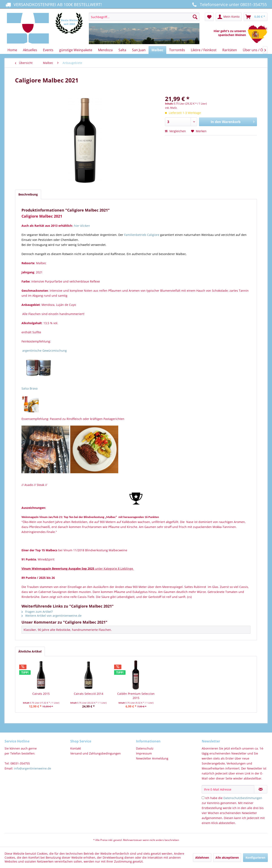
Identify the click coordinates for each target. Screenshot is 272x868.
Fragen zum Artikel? (37, 612)
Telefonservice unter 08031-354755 (229, 4)
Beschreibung (28, 194)
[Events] (48, 50)
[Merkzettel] (209, 17)
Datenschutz (145, 748)
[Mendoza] (105, 50)
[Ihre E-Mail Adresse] (228, 789)
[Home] (12, 50)
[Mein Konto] (229, 17)
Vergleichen (175, 131)
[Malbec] (157, 50)
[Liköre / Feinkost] (204, 50)
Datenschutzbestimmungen (243, 798)
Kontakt (76, 748)
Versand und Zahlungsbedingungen (96, 753)
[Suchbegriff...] (144, 17)
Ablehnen (202, 857)
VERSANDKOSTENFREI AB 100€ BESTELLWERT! (53, 4)
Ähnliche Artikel (30, 651)
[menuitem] (144, 29)
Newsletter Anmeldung (152, 758)
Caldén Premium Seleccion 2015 (136, 696)
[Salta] (122, 50)
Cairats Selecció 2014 (89, 694)
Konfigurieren (255, 857)
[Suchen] (195, 17)
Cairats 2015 (41, 694)
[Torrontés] (177, 50)
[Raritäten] (230, 50)
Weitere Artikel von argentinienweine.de (52, 616)
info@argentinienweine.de (33, 768)
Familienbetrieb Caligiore (142, 235)
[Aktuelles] (30, 50)
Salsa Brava (30, 388)
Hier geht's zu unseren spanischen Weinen (231, 33)
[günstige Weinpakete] (76, 50)
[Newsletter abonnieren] (261, 789)
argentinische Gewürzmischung (45, 351)
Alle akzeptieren (227, 857)
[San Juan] (139, 50)
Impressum (144, 753)
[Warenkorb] (256, 17)
